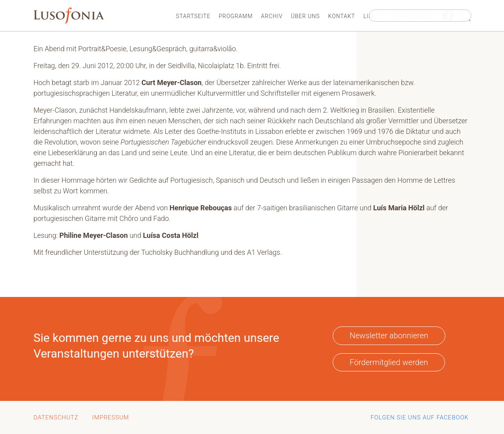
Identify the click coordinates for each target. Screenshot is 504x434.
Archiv (272, 16)
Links (372, 16)
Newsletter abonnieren (389, 336)
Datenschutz (56, 417)
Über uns (306, 16)
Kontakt (342, 16)
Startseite (193, 16)
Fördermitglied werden (389, 362)
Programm (235, 16)
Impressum (111, 417)
